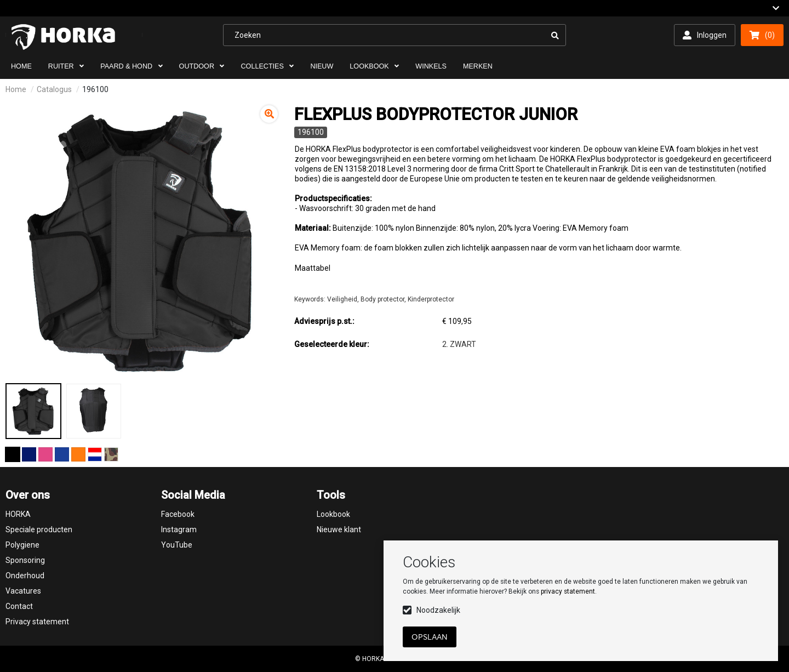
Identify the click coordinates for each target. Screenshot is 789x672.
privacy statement (568, 591)
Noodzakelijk (438, 610)
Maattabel (313, 268)
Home (16, 89)
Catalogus (54, 89)
